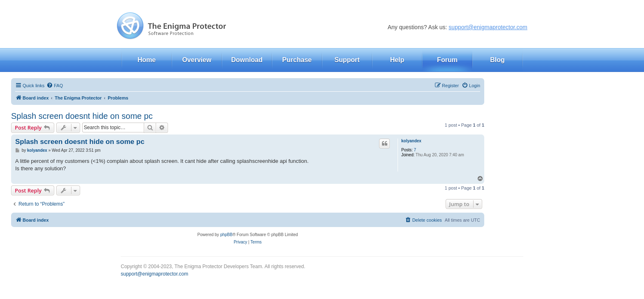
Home (147, 60)
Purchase (297, 60)
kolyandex (411, 141)
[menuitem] (55, 86)
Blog (497, 60)
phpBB (226, 235)
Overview (197, 60)
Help (397, 60)
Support (347, 60)
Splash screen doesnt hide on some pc (82, 116)
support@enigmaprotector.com (488, 27)
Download (247, 60)
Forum (447, 60)
